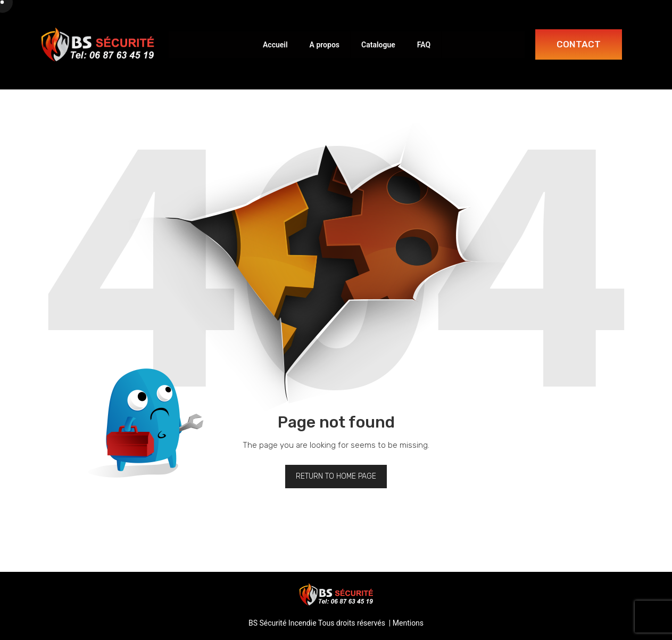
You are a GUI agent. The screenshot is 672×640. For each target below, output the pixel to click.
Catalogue (378, 45)
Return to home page (336, 476)
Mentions (408, 623)
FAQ (424, 45)
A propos (325, 45)
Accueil (275, 45)
